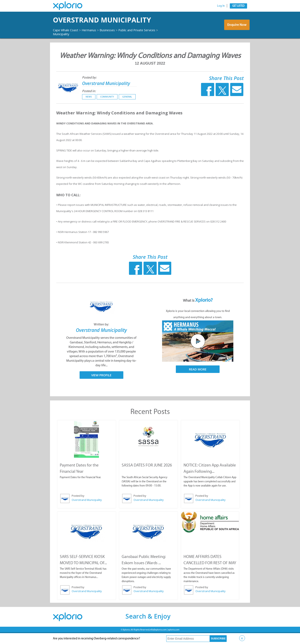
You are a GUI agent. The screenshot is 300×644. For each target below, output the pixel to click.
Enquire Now (236, 32)
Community (107, 108)
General (127, 108)
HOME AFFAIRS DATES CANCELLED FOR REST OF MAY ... (210, 574)
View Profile (101, 386)
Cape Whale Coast (67, 41)
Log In (221, 6)
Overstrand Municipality (84, 26)
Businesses (114, 41)
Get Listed (238, 6)
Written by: (101, 336)
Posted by (78, 507)
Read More (198, 381)
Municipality (107, 45)
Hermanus (93, 41)
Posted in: (89, 103)
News (89, 108)
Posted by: (89, 89)
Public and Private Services (74, 45)
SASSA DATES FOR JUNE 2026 (147, 476)
